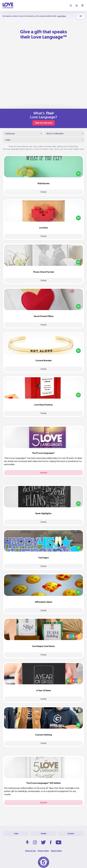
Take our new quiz (44, 123)
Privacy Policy (43, 851)
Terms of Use (30, 851)
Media (43, 834)
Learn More (61, 16)
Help (16, 834)
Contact (71, 834)
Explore (44, 473)
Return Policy (56, 851)
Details (43, 192)
